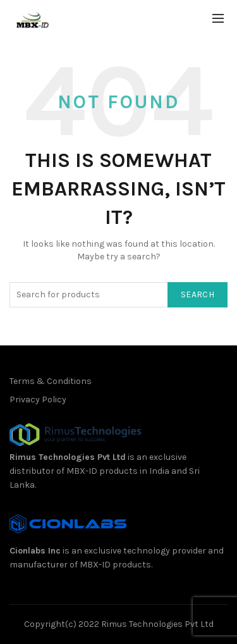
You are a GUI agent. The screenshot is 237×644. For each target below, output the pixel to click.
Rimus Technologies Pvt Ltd (68, 457)
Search (197, 294)
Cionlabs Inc (35, 551)
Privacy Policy (38, 399)
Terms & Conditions (51, 381)
